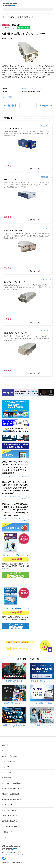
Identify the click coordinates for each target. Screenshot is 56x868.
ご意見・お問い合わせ (9, 816)
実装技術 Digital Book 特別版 (12, 788)
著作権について (7, 832)
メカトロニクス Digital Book (11, 783)
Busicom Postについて (10, 778)
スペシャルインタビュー (10, 756)
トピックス (6, 767)
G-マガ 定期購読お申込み (10, 826)
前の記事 (12, 106)
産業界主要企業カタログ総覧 (12, 799)
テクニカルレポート (9, 761)
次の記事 (44, 106)
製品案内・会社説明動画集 (11, 794)
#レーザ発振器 (7, 97)
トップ (4, 740)
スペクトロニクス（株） (30, 88)
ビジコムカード (7, 805)
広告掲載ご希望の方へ (9, 821)
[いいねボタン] (14, 28)
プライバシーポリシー (9, 837)
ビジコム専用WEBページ (10, 810)
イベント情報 (7, 772)
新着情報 (5, 745)
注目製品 (11, 17)
